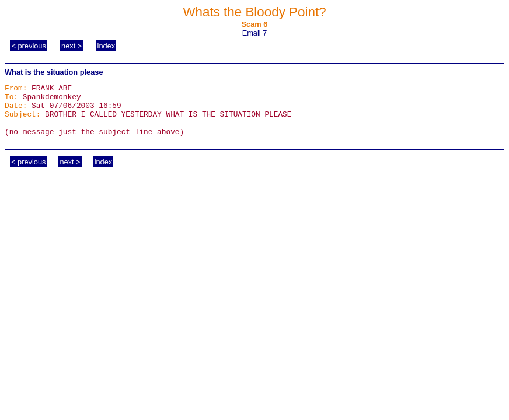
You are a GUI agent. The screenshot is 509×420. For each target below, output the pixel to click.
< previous (28, 46)
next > (72, 46)
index (107, 46)
